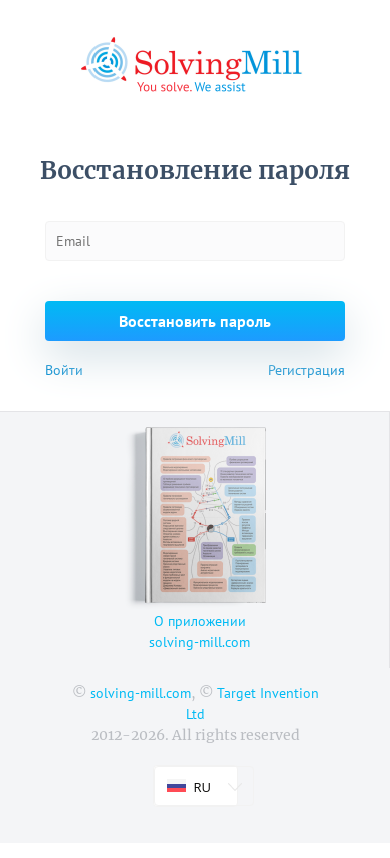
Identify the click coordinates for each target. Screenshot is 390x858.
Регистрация (306, 370)
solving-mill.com (140, 693)
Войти (64, 370)
